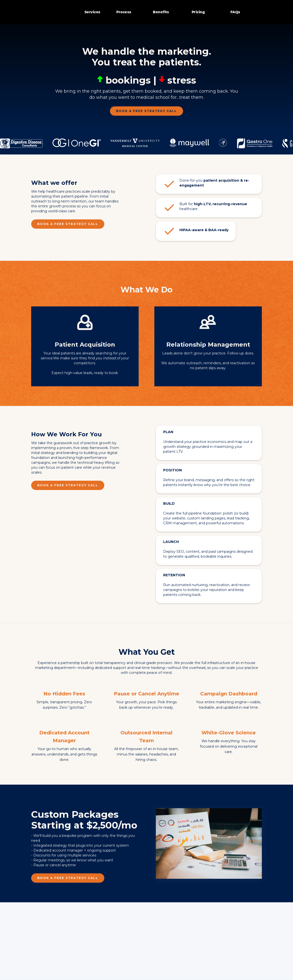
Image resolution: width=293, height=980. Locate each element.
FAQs (235, 12)
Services (92, 12)
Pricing (198, 12)
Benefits (161, 12)
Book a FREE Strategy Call (146, 111)
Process (124, 12)
